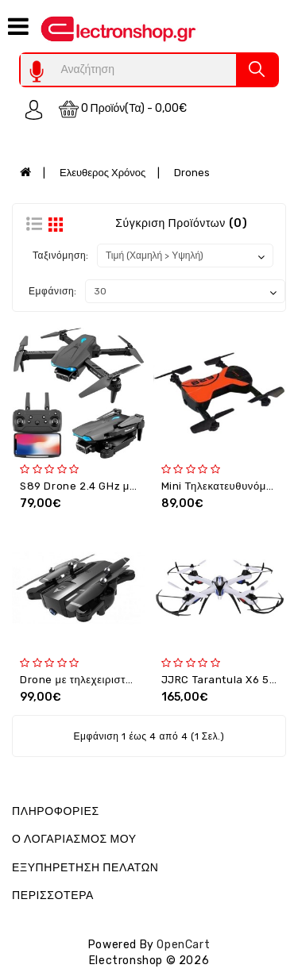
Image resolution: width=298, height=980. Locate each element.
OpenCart (183, 945)
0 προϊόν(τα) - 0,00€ (123, 109)
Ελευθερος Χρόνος (103, 173)
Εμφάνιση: (53, 291)
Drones (192, 173)
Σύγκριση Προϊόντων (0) (181, 223)
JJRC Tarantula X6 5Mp (223, 680)
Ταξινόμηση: (61, 256)
